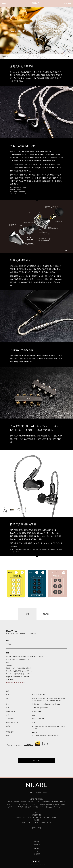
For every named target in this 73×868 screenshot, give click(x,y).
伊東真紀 (63, 804)
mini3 (49, 817)
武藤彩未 (16, 801)
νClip (24, 817)
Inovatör (18, 817)
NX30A (49, 822)
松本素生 (36, 807)
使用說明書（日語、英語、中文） (16, 682)
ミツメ (42, 807)
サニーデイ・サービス (58, 801)
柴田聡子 (20, 807)
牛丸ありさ (49, 807)
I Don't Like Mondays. (43, 801)
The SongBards (59, 807)
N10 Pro (36, 817)
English (45, 792)
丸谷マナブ (31, 801)
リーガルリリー (17, 804)
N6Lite (54, 817)
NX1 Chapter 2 (33, 822)
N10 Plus (43, 817)
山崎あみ (49, 804)
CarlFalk (9, 801)
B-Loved (56, 804)
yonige (8, 804)
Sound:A (42, 822)
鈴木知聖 (23, 801)
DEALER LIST (37, 760)
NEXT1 (30, 817)
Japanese (29, 792)
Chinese (68, 3)
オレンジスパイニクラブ (30, 804)
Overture (24, 822)
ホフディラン (12, 807)
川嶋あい (42, 804)
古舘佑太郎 (28, 807)
